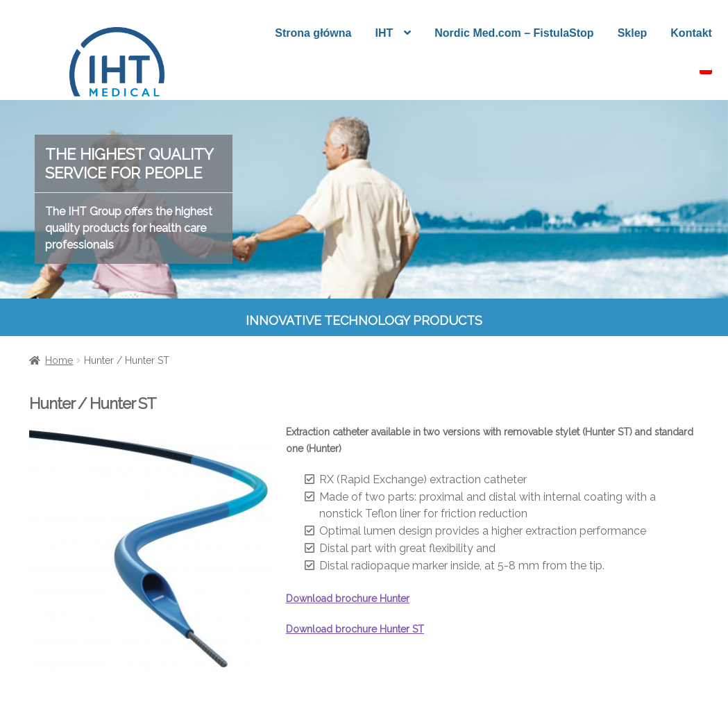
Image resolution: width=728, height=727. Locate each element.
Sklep (633, 33)
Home (59, 360)
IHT (384, 33)
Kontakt (691, 33)
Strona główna (313, 33)
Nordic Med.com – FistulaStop (514, 33)
